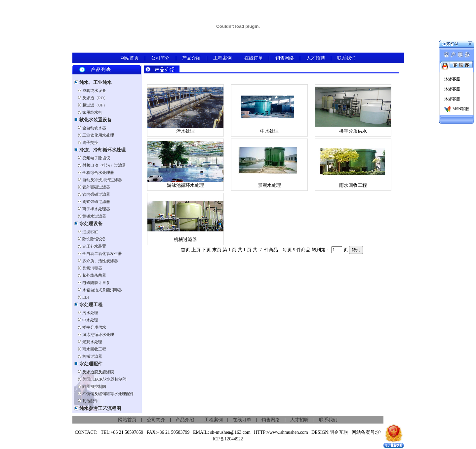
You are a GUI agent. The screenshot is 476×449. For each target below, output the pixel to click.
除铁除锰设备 (94, 239)
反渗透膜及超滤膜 (98, 372)
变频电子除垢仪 (96, 158)
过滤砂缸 (90, 232)
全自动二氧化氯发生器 (102, 254)
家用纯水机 (92, 112)
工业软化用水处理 (98, 135)
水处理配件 (90, 364)
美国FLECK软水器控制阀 (104, 379)
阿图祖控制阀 (94, 387)
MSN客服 (457, 109)
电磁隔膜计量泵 (96, 283)
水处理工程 (90, 305)
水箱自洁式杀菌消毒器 (102, 290)
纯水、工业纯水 (95, 82)
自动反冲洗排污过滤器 (102, 180)
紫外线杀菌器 (94, 275)
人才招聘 (316, 58)
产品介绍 (191, 58)
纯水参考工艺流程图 (99, 408)
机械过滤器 (92, 356)
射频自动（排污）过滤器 (104, 165)
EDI (86, 297)
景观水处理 (92, 342)
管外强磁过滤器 (96, 187)
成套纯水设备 (94, 91)
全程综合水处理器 (98, 173)
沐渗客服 (452, 79)
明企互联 (339, 432)
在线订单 (254, 58)
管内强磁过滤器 (96, 194)
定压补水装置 (94, 246)
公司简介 (160, 58)
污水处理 (90, 313)
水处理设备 (90, 224)
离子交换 (90, 143)
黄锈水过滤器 (94, 216)
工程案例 (222, 58)
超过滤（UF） (95, 105)
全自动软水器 (94, 128)
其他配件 (90, 401)
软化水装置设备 (95, 120)
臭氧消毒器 (92, 268)
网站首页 (130, 58)
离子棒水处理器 (96, 209)
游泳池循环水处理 (98, 335)
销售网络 (285, 58)
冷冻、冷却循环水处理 (102, 150)
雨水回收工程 (94, 349)
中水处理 (90, 320)
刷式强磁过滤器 (96, 202)
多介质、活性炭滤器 (100, 261)
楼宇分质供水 (94, 327)
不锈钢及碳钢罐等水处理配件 (108, 394)
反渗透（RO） (95, 98)
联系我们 (346, 58)
